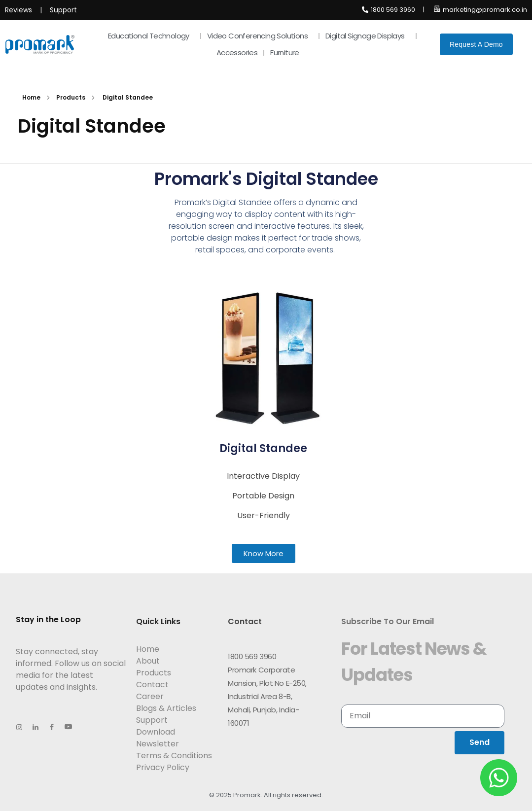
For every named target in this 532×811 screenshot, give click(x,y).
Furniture (287, 53)
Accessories (237, 53)
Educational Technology (151, 36)
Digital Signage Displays (368, 36)
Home (31, 97)
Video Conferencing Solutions (260, 36)
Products (71, 97)
